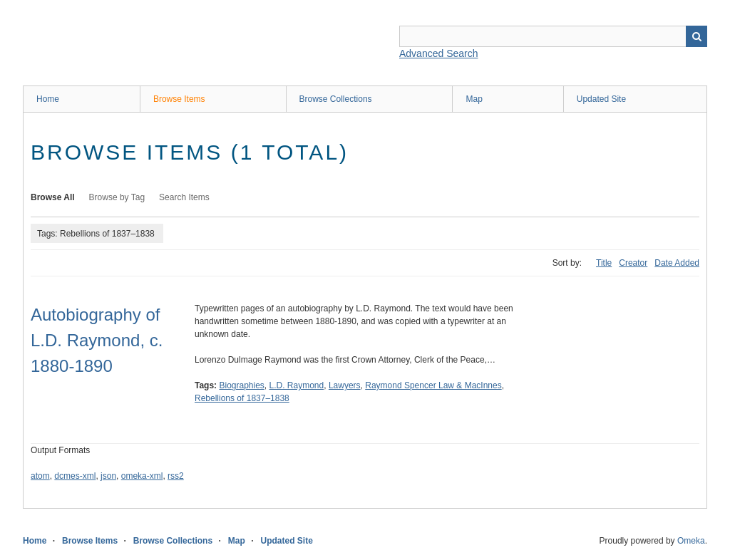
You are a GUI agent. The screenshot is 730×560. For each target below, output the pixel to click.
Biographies (241, 385)
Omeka (691, 541)
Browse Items (179, 99)
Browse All (53, 197)
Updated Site (601, 99)
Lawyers (345, 385)
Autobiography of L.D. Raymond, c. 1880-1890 (97, 340)
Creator (633, 263)
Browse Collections (336, 99)
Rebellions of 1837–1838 (242, 398)
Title (604, 263)
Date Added (677, 263)
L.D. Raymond (297, 385)
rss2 (176, 476)
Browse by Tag (117, 197)
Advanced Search (439, 53)
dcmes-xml (75, 476)
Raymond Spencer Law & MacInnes (433, 385)
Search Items (184, 197)
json (108, 476)
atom (40, 476)
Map (474, 99)
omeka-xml (142, 476)
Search (696, 36)
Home (48, 99)
